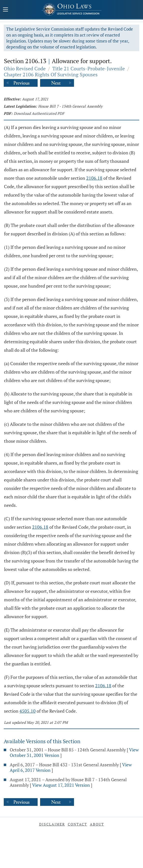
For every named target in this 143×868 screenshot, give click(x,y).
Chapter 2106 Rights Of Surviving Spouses (51, 74)
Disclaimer (52, 824)
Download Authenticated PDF (39, 113)
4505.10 (28, 711)
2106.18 (94, 178)
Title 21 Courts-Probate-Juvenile (89, 68)
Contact (77, 824)
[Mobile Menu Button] (5, 10)
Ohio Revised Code (25, 68)
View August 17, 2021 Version (61, 785)
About (97, 824)
